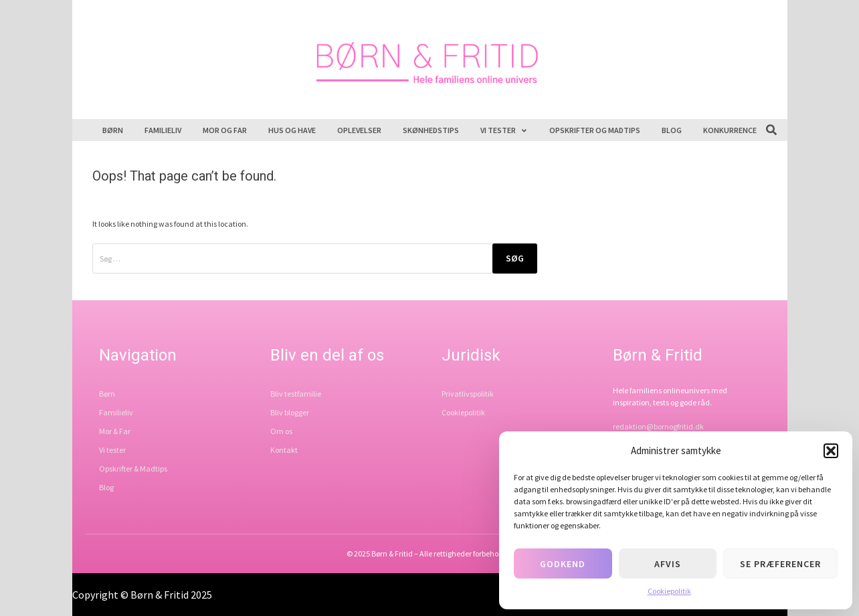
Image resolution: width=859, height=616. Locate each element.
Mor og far (225, 130)
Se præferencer (780, 564)
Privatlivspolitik (468, 394)
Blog (672, 130)
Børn (113, 130)
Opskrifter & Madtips (133, 469)
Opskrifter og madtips (595, 130)
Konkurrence (730, 130)
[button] (831, 451)
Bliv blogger (290, 412)
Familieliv (163, 130)
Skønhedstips (431, 130)
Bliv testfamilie (296, 394)
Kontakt (284, 450)
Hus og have (292, 130)
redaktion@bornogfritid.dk (658, 426)
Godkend (563, 564)
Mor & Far (115, 431)
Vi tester (504, 130)
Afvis (668, 564)
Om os (281, 431)
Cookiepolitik (669, 591)
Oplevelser (359, 130)
